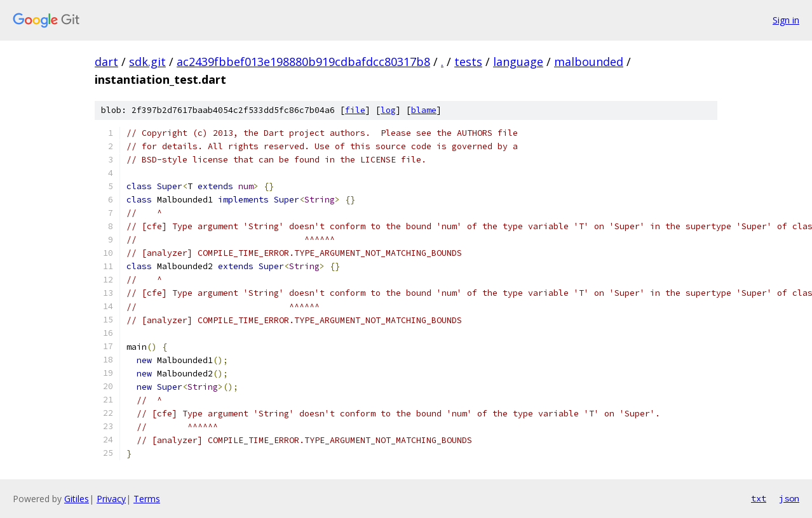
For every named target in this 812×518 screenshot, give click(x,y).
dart (106, 62)
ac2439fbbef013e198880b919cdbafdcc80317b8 (303, 62)
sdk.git (147, 62)
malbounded (589, 62)
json (789, 498)
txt (759, 498)
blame (424, 110)
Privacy (111, 499)
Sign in (786, 20)
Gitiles (77, 499)
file (355, 110)
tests (468, 62)
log (388, 110)
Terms (147, 499)
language (518, 62)
